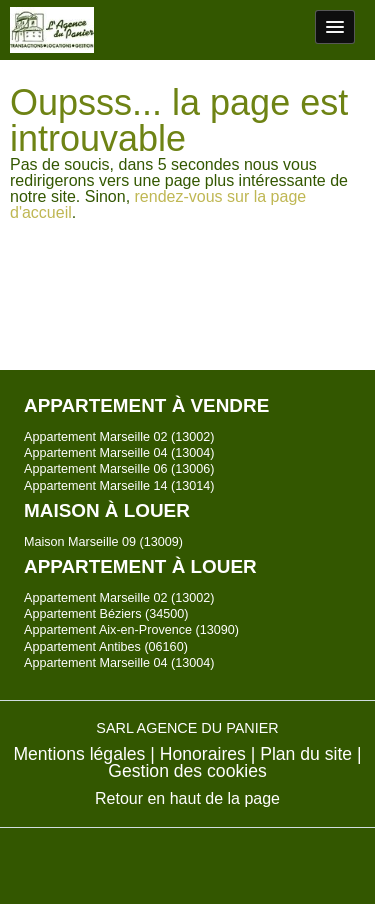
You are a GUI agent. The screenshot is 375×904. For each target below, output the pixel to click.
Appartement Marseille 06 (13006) (119, 469)
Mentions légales (79, 754)
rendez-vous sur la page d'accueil (158, 204)
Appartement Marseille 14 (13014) (119, 486)
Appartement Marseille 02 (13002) (119, 437)
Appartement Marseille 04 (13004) (119, 453)
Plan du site (306, 754)
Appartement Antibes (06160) (106, 647)
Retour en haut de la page (187, 798)
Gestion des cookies (187, 771)
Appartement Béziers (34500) (106, 614)
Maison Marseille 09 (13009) (103, 542)
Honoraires (203, 754)
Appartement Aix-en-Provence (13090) (131, 630)
